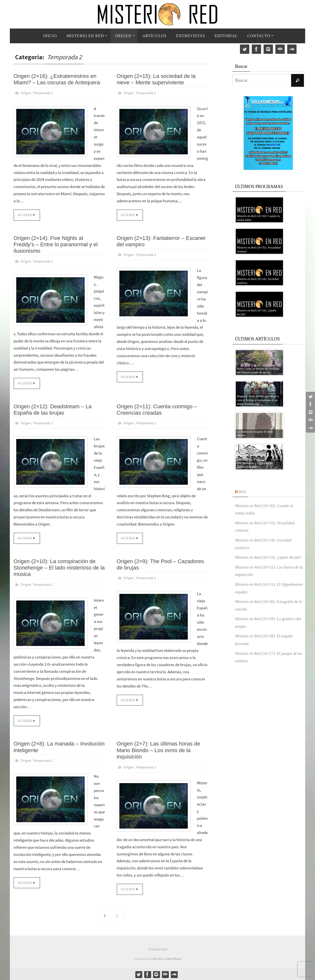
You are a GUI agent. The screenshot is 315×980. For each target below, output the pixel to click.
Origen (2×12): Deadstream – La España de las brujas (53, 409)
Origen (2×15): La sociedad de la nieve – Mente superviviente (156, 79)
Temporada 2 (45, 93)
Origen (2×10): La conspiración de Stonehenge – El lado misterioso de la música (59, 567)
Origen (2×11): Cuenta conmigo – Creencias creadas (157, 409)
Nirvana (158, 958)
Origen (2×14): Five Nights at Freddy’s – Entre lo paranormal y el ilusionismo (56, 244)
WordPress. (174, 958)
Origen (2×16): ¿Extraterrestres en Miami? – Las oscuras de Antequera (57, 79)
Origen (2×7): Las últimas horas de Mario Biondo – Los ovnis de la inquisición (158, 750)
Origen (26, 93)
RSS (243, 492)
